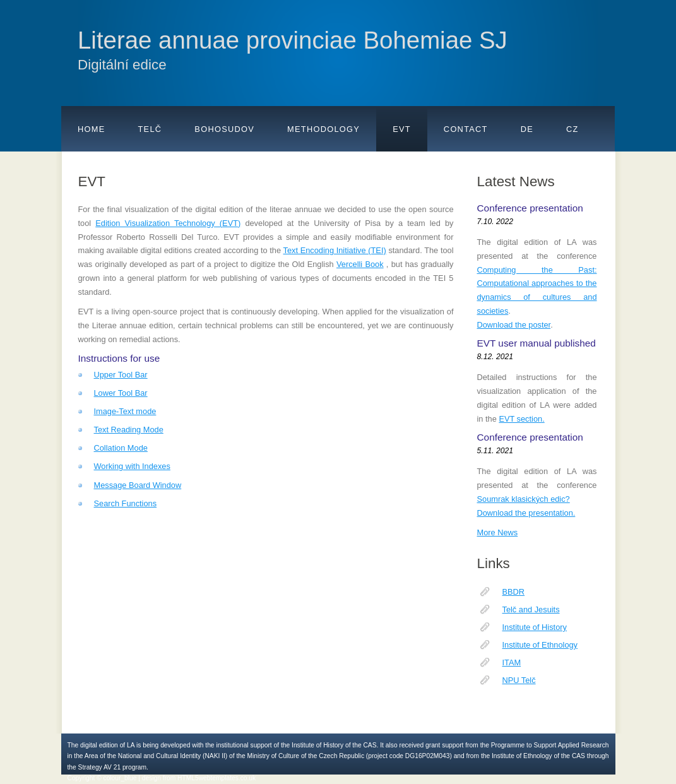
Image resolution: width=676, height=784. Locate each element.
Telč (150, 129)
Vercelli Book (360, 264)
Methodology (323, 129)
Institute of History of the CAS (334, 745)
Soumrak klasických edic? (524, 499)
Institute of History (535, 627)
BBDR (514, 592)
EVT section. (521, 419)
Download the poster (514, 325)
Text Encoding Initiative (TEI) (335, 250)
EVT (402, 129)
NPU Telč (519, 680)
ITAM (512, 662)
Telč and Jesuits (531, 609)
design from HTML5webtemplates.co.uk (199, 778)
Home (92, 129)
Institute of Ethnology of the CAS (538, 756)
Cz (572, 129)
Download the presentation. (526, 513)
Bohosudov (224, 129)
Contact (466, 129)
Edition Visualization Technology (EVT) (168, 223)
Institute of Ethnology (540, 645)
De (527, 129)
